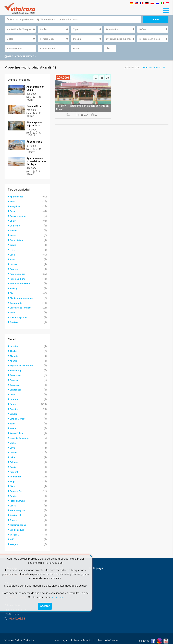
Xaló (12, 533)
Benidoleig (16, 372)
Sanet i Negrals (18, 504)
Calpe (13, 391)
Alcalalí (14, 348)
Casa (12, 211)
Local (13, 254)
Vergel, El (15, 528)
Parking (14, 287)
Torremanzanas (18, 519)
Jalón (13, 419)
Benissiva (15, 382)
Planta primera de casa (22, 296)
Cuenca (14, 396)
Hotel (13, 249)
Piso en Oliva (34, 106)
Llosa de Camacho (20, 434)
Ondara (14, 448)
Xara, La (14, 538)
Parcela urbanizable (21, 282)
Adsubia (14, 344)
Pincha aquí (57, 596)
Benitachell (16, 386)
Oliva (12, 443)
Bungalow (15, 206)
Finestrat (15, 405)
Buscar (156, 20)
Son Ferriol (16, 509)
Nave (12, 258)
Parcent (14, 467)
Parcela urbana (18, 277)
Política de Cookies (108, 634)
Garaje (13, 244)
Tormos (14, 514)
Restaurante (16, 301)
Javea (13, 424)
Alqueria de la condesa (22, 363)
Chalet (13, 221)
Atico (13, 202)
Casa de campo (18, 216)
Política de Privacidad (83, 634)
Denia (13, 400)
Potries (14, 490)
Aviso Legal (61, 634)
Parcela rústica (18, 273)
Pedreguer (16, 471)
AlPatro (14, 358)
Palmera (14, 457)
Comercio (15, 225)
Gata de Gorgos (18, 415)
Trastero (14, 320)
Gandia (14, 410)
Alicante (14, 353)
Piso (12, 291)
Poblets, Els (16, 486)
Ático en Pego (34, 142)
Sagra (13, 500)
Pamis (13, 462)
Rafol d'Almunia (18, 495)
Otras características (20, 57)
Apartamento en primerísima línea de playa (36, 162)
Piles (12, 481)
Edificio (14, 230)
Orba (12, 452)
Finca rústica (17, 239)
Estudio (14, 235)
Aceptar (45, 606)
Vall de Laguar (18, 523)
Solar (13, 310)
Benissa (14, 377)
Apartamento (17, 197)
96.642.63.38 (17, 612)
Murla (13, 438)
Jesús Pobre (17, 429)
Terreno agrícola (19, 315)
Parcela (14, 268)
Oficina (14, 263)
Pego (13, 476)
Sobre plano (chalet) (21, 306)
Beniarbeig (16, 367)
